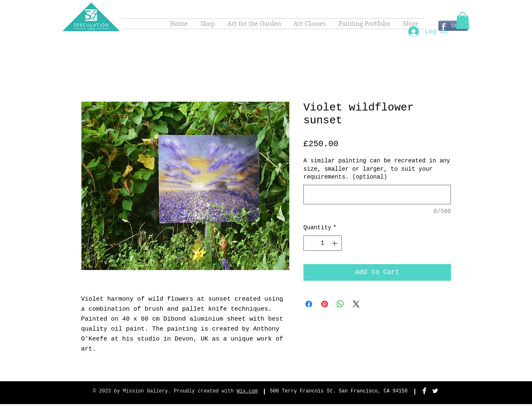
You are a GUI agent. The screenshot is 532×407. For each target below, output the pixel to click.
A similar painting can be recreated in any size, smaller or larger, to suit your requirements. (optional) (377, 169)
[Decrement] (310, 243)
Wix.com (247, 391)
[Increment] (335, 243)
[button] (463, 21)
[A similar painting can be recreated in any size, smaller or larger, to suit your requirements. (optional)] (377, 195)
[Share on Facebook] (309, 304)
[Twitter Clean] (435, 391)
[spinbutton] (323, 243)
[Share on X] (356, 304)
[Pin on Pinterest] (325, 304)
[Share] (453, 26)
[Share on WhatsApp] (340, 304)
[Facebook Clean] (424, 391)
